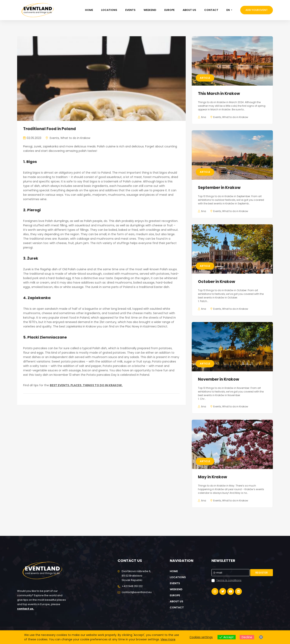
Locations (109, 10)
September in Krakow (219, 188)
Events (130, 10)
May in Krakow (212, 477)
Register (262, 573)
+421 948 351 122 (132, 586)
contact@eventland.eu (137, 592)
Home (89, 10)
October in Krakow (216, 282)
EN (228, 10)
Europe (169, 10)
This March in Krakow (219, 94)
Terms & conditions (229, 580)
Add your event (257, 10)
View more (168, 639)
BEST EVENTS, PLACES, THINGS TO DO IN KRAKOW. (86, 385)
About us (189, 10)
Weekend (150, 10)
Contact (211, 10)
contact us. (26, 609)
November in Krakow (219, 379)
